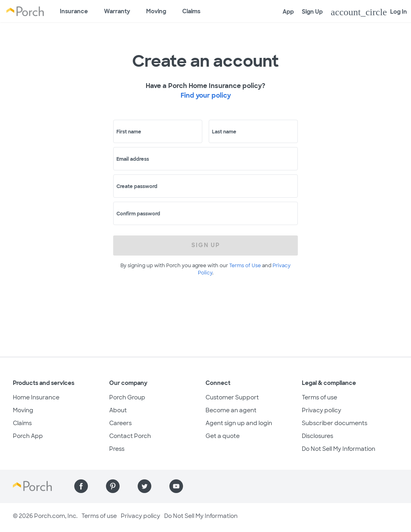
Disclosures (317, 436)
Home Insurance (36, 397)
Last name (224, 132)
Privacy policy (321, 410)
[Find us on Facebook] (81, 486)
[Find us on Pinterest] (113, 486)
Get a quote (223, 436)
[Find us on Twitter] (144, 486)
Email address (133, 159)
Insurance (74, 11)
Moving (156, 11)
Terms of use (319, 397)
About (118, 410)
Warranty (117, 11)
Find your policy (206, 95)
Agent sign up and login (239, 423)
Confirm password (138, 214)
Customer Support (232, 397)
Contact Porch (130, 436)
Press (117, 449)
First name (129, 132)
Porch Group (127, 397)
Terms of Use (245, 266)
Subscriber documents (335, 423)
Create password (137, 186)
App (288, 12)
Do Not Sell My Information (339, 449)
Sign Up (312, 12)
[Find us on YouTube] (176, 486)
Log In (369, 12)
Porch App (28, 436)
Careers (120, 423)
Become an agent (231, 410)
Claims (191, 11)
